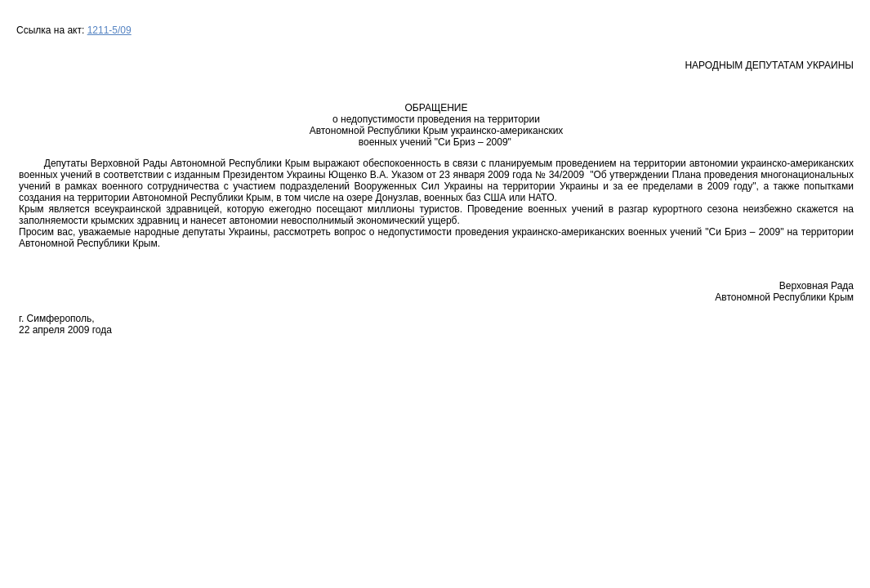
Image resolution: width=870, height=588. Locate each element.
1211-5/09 (109, 30)
